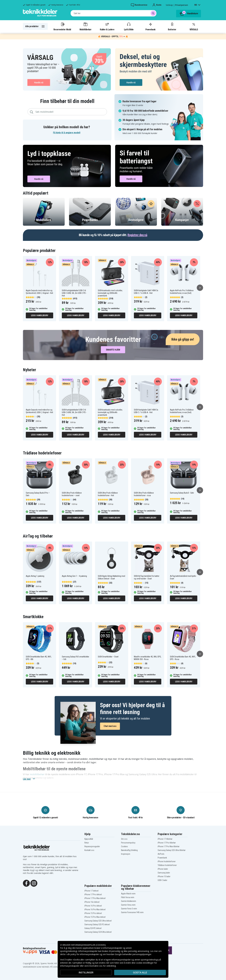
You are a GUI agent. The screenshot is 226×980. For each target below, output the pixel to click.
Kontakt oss (89, 850)
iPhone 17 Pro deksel (93, 894)
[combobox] (114, 13)
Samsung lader (164, 873)
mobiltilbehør (37, 774)
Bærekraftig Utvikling (129, 850)
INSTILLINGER (86, 973)
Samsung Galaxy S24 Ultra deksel (98, 932)
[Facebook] (26, 883)
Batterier (172, 26)
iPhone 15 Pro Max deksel (95, 917)
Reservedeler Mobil (62, 26)
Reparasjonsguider (92, 846)
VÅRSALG (194, 26)
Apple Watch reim (128, 894)
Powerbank (150, 26)
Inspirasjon (126, 854)
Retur (87, 843)
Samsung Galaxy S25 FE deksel (97, 924)
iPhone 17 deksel (91, 891)
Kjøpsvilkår (89, 839)
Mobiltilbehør (85, 26)
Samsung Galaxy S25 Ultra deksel (98, 921)
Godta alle (140, 973)
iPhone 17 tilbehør (165, 839)
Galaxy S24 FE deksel (93, 928)
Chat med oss (110, 726)
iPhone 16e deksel (92, 902)
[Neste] (200, 288)
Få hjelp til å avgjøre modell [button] (67, 133)
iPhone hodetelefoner (167, 861)
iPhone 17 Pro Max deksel (95, 898)
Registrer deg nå (137, 235)
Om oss (124, 839)
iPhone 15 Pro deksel (93, 913)
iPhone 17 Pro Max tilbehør (169, 846)
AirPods (161, 854)
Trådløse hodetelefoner (167, 865)
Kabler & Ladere (107, 26)
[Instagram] (34, 883)
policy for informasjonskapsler (85, 954)
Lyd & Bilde (129, 26)
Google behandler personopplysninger (133, 954)
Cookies (124, 846)
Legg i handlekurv (40, 315)
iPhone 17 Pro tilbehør (167, 843)
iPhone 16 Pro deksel (93, 906)
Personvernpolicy (128, 843)
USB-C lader (162, 880)
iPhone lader (163, 869)
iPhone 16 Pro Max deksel (95, 909)
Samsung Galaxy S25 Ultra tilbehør (172, 850)
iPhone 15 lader (164, 876)
